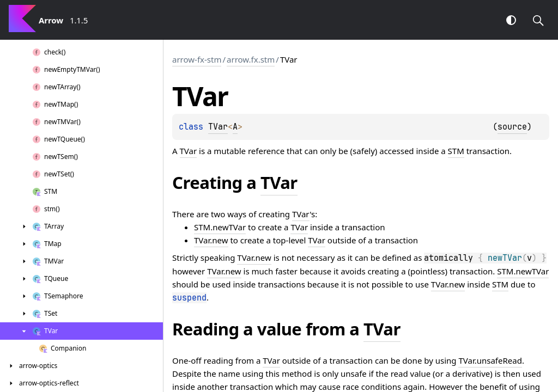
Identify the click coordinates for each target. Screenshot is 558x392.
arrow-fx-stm (197, 59)
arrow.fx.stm (251, 59)
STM (456, 151)
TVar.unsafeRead (490, 360)
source (512, 127)
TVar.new (211, 240)
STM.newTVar (220, 227)
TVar (218, 127)
